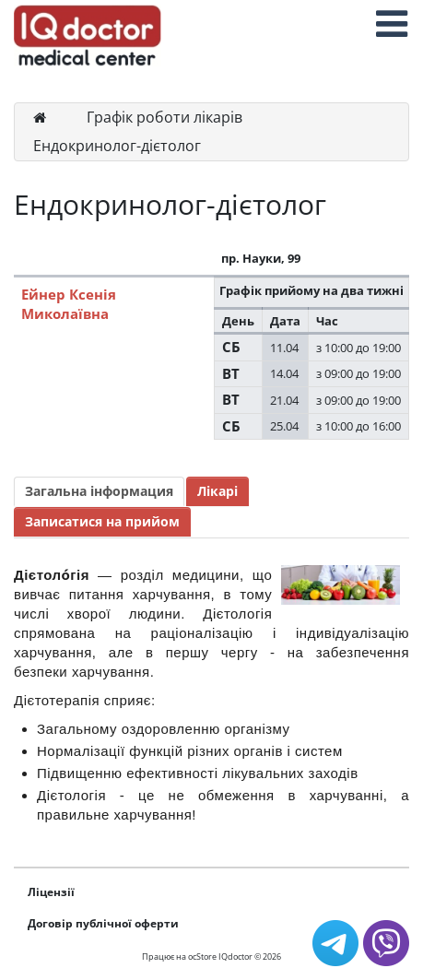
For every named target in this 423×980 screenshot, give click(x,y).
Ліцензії (51, 892)
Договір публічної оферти (103, 923)
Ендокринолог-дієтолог (117, 146)
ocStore (202, 956)
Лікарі (217, 491)
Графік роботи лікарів (164, 117)
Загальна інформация (99, 491)
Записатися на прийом (102, 521)
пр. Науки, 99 (261, 258)
